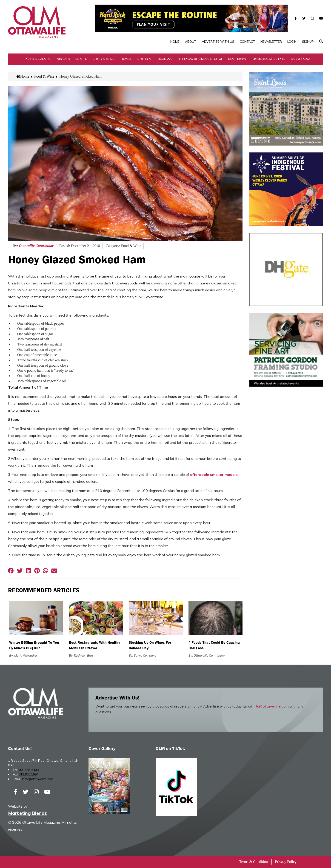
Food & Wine (104, 59)
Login (292, 42)
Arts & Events (38, 59)
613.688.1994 (29, 774)
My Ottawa (301, 59)
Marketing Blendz (27, 813)
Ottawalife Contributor (36, 246)
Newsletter (271, 42)
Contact (247, 42)
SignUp (308, 42)
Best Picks (237, 59)
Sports (63, 59)
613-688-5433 (28, 770)
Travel (126, 59)
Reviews (165, 59)
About (191, 42)
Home (175, 42)
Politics (144, 59)
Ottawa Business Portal (201, 59)
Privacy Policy (286, 862)
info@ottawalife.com (271, 706)
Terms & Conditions (254, 862)
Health (81, 59)
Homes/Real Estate (269, 59)
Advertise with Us (218, 42)
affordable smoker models (214, 475)
